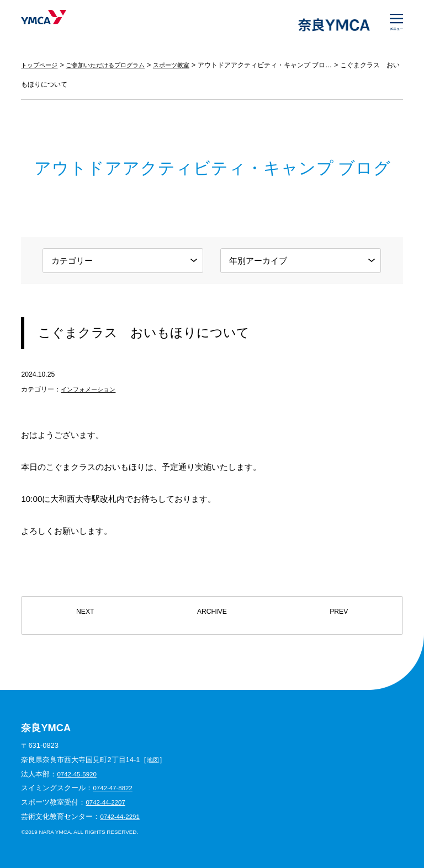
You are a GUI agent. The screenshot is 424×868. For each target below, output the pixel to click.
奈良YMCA (55, 25)
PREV (339, 616)
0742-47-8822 (115, 788)
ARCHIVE (212, 616)
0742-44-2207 (108, 802)
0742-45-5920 (79, 774)
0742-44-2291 (122, 816)
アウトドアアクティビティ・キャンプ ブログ (279, 65)
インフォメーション (91, 389)
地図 (154, 760)
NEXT (85, 616)
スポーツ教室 (183, 65)
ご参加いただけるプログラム (112, 65)
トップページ (41, 65)
